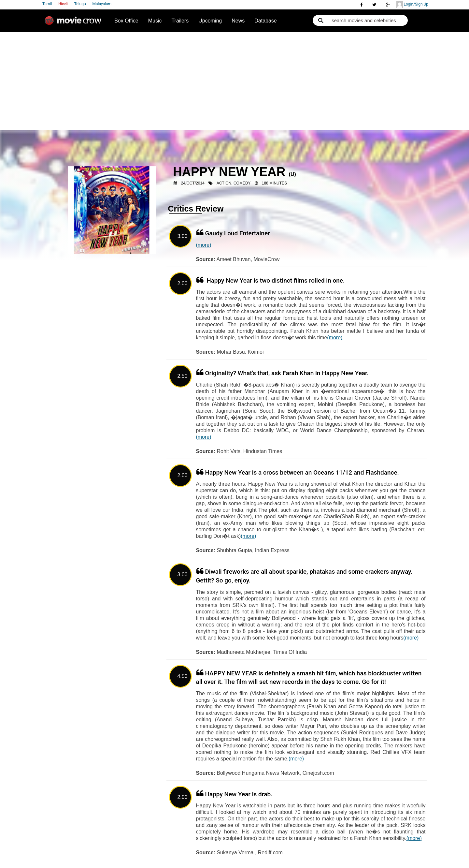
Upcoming (210, 21)
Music (155, 21)
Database (266, 21)
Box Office (126, 21)
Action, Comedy (234, 183)
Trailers (180, 21)
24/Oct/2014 (193, 183)
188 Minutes (274, 183)
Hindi (63, 4)
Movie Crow (75, 23)
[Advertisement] (235, 81)
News (238, 21)
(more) (203, 245)
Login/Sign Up (412, 5)
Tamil (47, 4)
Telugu (80, 4)
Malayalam (102, 4)
